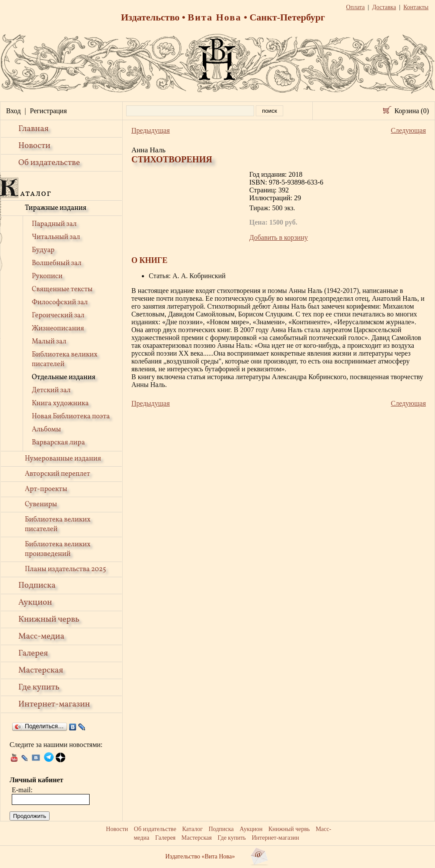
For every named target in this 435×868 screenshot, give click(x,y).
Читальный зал (56, 237)
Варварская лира (58, 443)
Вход (13, 111)
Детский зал (51, 390)
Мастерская (41, 670)
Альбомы (46, 430)
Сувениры (41, 505)
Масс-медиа (41, 636)
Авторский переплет (57, 474)
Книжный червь (49, 619)
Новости (34, 146)
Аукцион (35, 602)
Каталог (192, 829)
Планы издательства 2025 (65, 569)
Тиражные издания (56, 208)
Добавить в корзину (279, 237)
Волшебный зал (57, 263)
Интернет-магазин (54, 704)
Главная (33, 129)
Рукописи (47, 276)
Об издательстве (49, 163)
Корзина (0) (412, 111)
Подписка (37, 585)
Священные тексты (62, 289)
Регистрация (49, 111)
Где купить (39, 687)
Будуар (43, 250)
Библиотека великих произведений (58, 549)
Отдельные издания (64, 377)
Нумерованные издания (63, 459)
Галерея (33, 653)
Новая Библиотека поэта (71, 417)
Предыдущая (151, 130)
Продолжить (30, 816)
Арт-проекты (46, 489)
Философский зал (60, 303)
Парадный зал (54, 224)
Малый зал (49, 342)
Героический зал (58, 316)
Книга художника (60, 404)
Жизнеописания (58, 329)
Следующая (408, 130)
